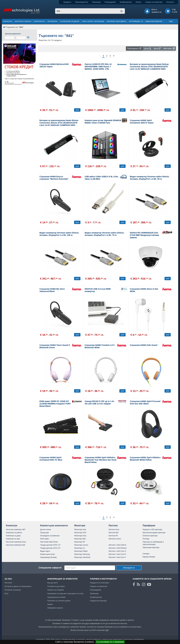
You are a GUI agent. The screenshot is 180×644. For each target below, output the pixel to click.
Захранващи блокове (49, 557)
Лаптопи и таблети (23, 21)
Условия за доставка (56, 586)
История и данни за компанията (18, 586)
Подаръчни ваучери (98, 601)
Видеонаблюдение (154, 21)
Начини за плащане (56, 590)
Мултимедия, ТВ (136, 21)
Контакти (170, 2)
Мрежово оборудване (117, 21)
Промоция (94, 594)
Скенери (146, 554)
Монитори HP (80, 542)
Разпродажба (110, 2)
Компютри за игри (13, 539)
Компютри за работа (14, 533)
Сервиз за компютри (154, 2)
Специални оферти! (50, 568)
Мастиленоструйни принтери (154, 533)
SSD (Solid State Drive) (49, 542)
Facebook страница (13, 590)
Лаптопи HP (113, 536)
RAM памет (45, 539)
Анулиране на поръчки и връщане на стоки (65, 594)
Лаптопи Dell (113, 533)
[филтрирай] (28, 37)
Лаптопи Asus (114, 530)
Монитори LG (80, 548)
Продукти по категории (99, 583)
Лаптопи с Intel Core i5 (117, 554)
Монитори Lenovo (81, 545)
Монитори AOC (80, 533)
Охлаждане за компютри (50, 536)
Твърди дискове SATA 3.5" (50, 548)
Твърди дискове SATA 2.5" (50, 545)
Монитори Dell (80, 539)
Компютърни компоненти (54, 526)
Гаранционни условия (56, 597)
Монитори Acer (80, 530)
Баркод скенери (149, 557)
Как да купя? (53, 583)
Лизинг (138, 2)
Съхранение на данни (69, 21)
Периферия (52, 21)
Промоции (96, 2)
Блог (7, 594)
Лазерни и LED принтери (152, 530)
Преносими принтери (151, 548)
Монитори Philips (81, 551)
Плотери (146, 539)
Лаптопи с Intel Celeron (117, 545)
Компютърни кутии (48, 554)
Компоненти (39, 21)
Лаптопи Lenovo (115, 539)
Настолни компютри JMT (16, 530)
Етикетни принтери (150, 536)
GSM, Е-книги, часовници (93, 21)
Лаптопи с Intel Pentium (117, 548)
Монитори (80, 526)
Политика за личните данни (59, 601)
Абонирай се (129, 568)
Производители (82, 2)
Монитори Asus (80, 536)
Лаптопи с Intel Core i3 (117, 551)
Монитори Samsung (82, 554)
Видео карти (45, 551)
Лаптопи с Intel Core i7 (117, 557)
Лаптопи (113, 526)
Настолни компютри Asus (16, 542)
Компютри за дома (13, 536)
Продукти (67, 2)
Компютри (7, 21)
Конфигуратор (126, 2)
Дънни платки (46, 530)
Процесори (45, 533)
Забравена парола (55, 608)
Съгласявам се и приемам (110, 642)
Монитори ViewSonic (82, 557)
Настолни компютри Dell (16, 545)
